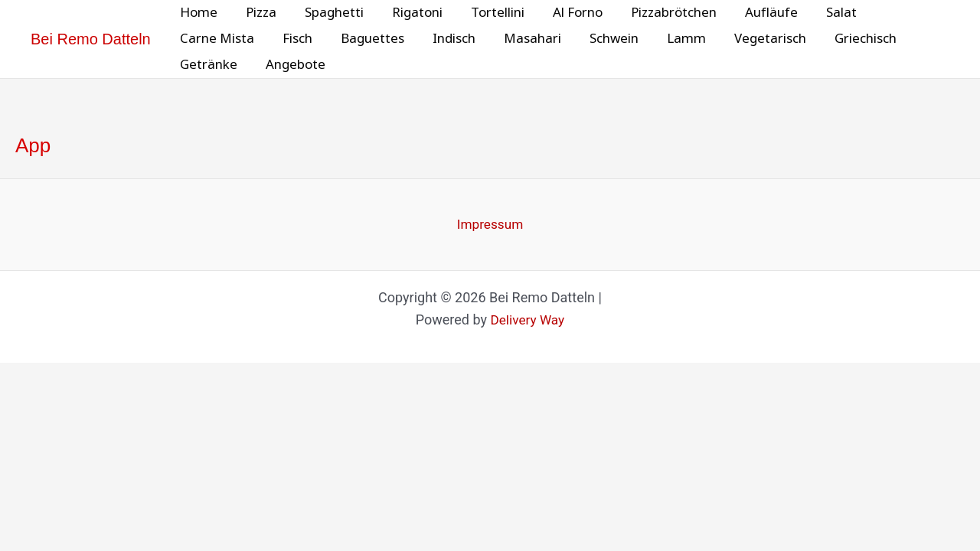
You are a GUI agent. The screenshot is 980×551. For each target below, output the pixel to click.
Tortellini (488, 13)
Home (198, 13)
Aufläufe (755, 13)
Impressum (490, 225)
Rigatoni (410, 13)
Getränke (208, 65)
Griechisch (846, 39)
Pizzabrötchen (659, 13)
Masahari (523, 39)
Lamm (672, 39)
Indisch (446, 39)
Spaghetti (329, 13)
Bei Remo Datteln (91, 39)
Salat (822, 13)
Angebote (292, 65)
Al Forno (565, 13)
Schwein (602, 39)
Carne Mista (216, 39)
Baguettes (367, 39)
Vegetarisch (753, 39)
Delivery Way (527, 321)
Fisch (294, 39)
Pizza (258, 13)
